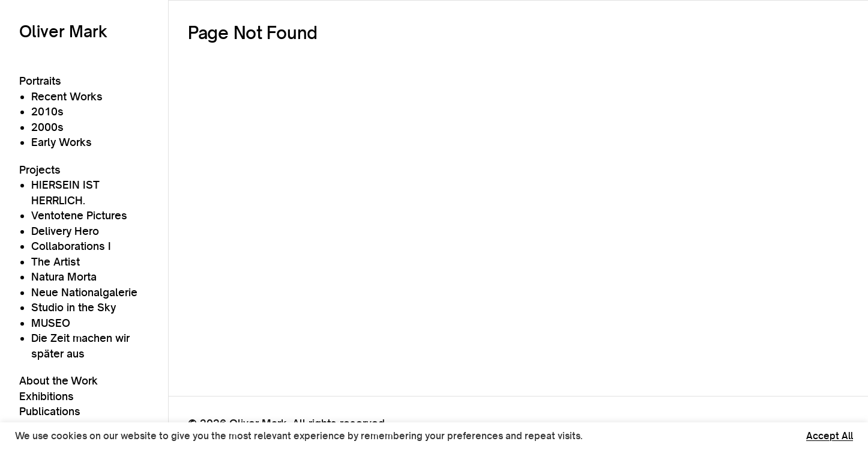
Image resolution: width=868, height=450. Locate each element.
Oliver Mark (63, 31)
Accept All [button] (830, 436)
